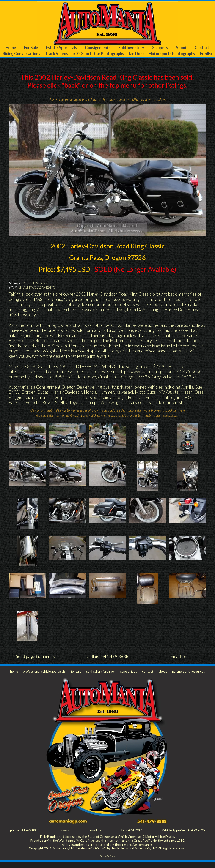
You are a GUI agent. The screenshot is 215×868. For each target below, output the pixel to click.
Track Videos (63, 54)
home (14, 677)
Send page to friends (35, 662)
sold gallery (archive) (101, 677)
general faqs (129, 677)
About (181, 48)
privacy (65, 836)
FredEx (108, 60)
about (163, 677)
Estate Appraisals (61, 48)
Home (11, 48)
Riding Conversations (25, 54)
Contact (202, 48)
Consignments (97, 48)
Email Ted (180, 662)
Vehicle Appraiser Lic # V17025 (183, 836)
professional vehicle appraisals (45, 677)
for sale (76, 677)
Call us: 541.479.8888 (107, 662)
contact (148, 677)
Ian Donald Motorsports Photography (176, 54)
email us (95, 836)
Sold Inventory (131, 48)
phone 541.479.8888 (25, 836)
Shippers (160, 48)
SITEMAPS (108, 863)
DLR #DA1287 (131, 836)
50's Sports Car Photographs (108, 54)
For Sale (31, 48)
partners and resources (188, 677)
